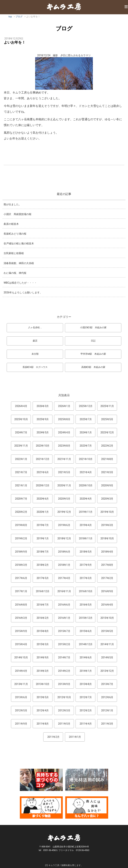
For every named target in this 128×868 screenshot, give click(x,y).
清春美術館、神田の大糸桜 (19, 263)
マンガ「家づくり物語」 (41, 807)
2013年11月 (21, 684)
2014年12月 (86, 644)
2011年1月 (75, 737)
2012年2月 (86, 710)
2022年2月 (107, 446)
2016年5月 (86, 605)
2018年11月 (86, 538)
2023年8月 (64, 446)
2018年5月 (86, 552)
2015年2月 (64, 644)
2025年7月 (86, 419)
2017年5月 (43, 578)
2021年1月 (21, 485)
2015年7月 (64, 631)
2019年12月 (64, 512)
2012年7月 (86, 697)
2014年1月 (86, 671)
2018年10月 (107, 538)
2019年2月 (21, 538)
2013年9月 (64, 684)
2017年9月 (86, 565)
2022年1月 (21, 459)
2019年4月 (86, 525)
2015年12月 (86, 618)
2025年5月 (107, 419)
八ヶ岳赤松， (35, 327)
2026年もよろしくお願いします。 (23, 292)
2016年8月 (21, 605)
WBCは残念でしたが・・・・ (20, 283)
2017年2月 (107, 578)
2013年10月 (43, 684)
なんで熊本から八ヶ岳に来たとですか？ (87, 807)
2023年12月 (107, 432)
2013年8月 (86, 684)
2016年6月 (64, 605)
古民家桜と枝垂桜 (14, 253)
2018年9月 (21, 552)
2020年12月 (43, 485)
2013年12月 (107, 671)
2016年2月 (43, 618)
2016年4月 (107, 605)
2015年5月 (107, 631)
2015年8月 (43, 631)
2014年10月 (21, 657)
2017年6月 (21, 578)
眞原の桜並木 (11, 224)
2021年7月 (21, 472)
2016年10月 (86, 591)
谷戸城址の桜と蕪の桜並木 (19, 243)
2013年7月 (107, 684)
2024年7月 (21, 432)
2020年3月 (107, 499)
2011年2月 (53, 737)
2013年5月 (43, 697)
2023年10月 (43, 446)
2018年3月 (21, 565)
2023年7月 (86, 446)
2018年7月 (43, 552)
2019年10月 (107, 512)
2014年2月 (64, 671)
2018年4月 (107, 552)
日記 (93, 341)
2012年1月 (107, 710)
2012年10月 (64, 697)
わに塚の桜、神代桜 (15, 273)
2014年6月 (86, 657)
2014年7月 (64, 657)
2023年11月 (21, 446)
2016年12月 (43, 591)
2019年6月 (64, 525)
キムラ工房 (64, 7)
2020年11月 (64, 485)
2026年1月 (64, 406)
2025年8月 (64, 419)
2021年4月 (86, 472)
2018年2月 (43, 565)
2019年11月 (86, 512)
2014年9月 (43, 657)
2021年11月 (64, 459)
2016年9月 (107, 591)
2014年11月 (107, 644)
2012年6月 (107, 697)
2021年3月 (107, 472)
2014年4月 (21, 671)
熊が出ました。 (12, 204)
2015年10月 (107, 618)
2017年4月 (64, 578)
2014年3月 (43, 671)
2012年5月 (21, 710)
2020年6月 (43, 499)
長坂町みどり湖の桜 (15, 234)
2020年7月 (21, 499)
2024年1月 (86, 432)
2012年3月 (64, 710)
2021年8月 (107, 459)
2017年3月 (86, 578)
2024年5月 (43, 432)
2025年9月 (43, 419)
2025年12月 (86, 406)
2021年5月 (64, 472)
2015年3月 (43, 644)
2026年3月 (43, 406)
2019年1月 (43, 538)
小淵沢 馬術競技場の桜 (17, 214)
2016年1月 (64, 618)
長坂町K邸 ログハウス (35, 367)
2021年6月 (43, 472)
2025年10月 (21, 419)
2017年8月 (107, 565)
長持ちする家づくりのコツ (41, 780)
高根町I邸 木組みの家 (93, 367)
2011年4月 (86, 724)
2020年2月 (21, 512)
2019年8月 (21, 525)
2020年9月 (107, 485)
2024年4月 (64, 432)
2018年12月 (64, 538)
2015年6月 (86, 631)
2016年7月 (43, 605)
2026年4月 (21, 406)
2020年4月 (86, 499)
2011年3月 (107, 724)
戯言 (35, 341)
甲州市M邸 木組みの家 (93, 354)
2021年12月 (43, 459)
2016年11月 (64, 591)
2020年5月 (64, 499)
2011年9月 (21, 724)
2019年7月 (43, 525)
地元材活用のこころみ (87, 780)
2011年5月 (64, 724)
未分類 (35, 354)
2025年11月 (107, 406)
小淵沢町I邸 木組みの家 (93, 327)
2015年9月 (21, 631)
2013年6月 (21, 697)
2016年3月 (21, 618)
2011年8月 (43, 724)
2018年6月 (64, 552)
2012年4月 (43, 710)
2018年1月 (64, 565)
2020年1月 (43, 512)
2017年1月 (21, 591)
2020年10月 (86, 485)
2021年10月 (86, 459)
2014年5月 (107, 657)
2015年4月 (21, 644)
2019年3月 (107, 525)
